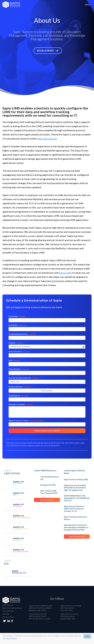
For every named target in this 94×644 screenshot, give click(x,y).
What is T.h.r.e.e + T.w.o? (26, 421)
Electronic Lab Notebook (12, 608)
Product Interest (19, 387)
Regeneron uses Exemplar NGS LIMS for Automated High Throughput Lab (75, 488)
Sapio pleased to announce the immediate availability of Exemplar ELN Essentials (76, 527)
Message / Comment (21, 404)
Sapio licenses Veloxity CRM (76, 479)
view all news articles (77, 536)
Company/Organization (22, 334)
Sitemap (6, 614)
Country (16, 343)
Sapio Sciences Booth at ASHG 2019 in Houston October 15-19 (74, 509)
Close (87, 636)
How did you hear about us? (24, 378)
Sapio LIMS (65, 273)
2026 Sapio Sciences (11, 5)
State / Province (19, 352)
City (14, 360)
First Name (17, 316)
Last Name (17, 325)
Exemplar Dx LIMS (48, 485)
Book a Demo (45, 51)
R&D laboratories (47, 139)
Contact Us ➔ (8, 611)
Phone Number (19, 369)
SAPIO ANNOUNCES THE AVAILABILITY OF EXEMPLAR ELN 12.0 (77, 498)
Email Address (18, 396)
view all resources (47, 500)
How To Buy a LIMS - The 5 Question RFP (49, 492)
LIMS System (8, 605)
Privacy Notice (8, 617)
